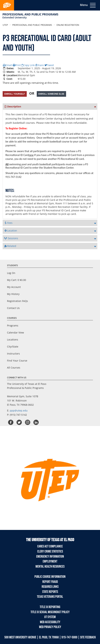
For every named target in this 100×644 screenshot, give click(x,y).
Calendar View (15, 333)
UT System (50, 617)
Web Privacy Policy (50, 627)
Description (13, 106)
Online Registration (67, 25)
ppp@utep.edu (19, 410)
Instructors (13, 354)
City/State (13, 347)
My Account (14, 287)
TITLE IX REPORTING (50, 607)
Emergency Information (50, 557)
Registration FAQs (17, 301)
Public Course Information (50, 577)
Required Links (50, 587)
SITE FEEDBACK (88, 637)
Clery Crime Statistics (50, 551)
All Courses (14, 368)
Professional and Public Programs (30, 14)
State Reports (50, 592)
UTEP (5, 25)
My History (13, 294)
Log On (11, 273)
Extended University (15, 17)
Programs (13, 326)
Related (10, 246)
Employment (50, 561)
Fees (8, 223)
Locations (13, 340)
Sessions (11, 238)
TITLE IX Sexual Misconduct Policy (50, 612)
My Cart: (17, 280)
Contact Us (13, 308)
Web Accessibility (50, 622)
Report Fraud (50, 582)
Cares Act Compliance (50, 546)
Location (11, 231)
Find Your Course (17, 361)
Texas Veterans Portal (50, 597)
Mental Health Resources (50, 567)
